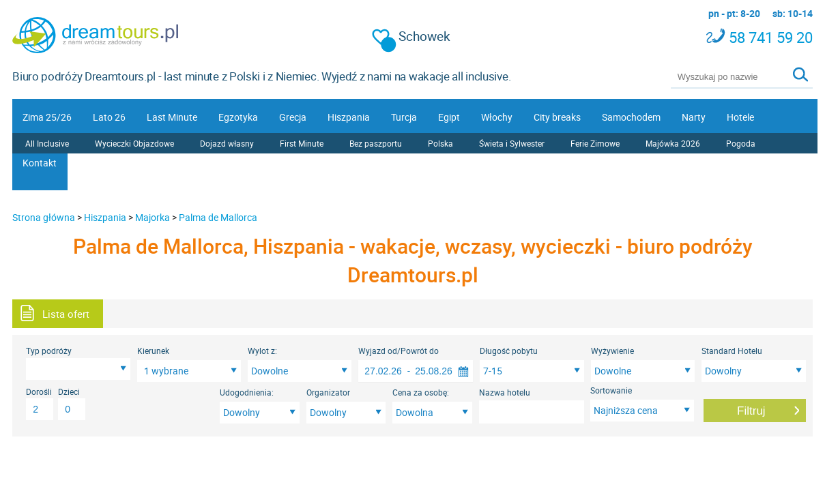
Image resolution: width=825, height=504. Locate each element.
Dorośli (39, 391)
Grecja (293, 117)
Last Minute (172, 117)
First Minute (302, 143)
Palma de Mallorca (218, 217)
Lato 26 (109, 117)
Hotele (740, 117)
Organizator (328, 392)
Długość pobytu (509, 351)
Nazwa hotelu (505, 392)
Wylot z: (262, 351)
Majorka (153, 217)
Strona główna (44, 217)
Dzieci (69, 391)
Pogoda (741, 143)
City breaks (557, 117)
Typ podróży (49, 351)
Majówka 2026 (673, 143)
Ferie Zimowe (595, 143)
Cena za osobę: (421, 392)
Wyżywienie (612, 351)
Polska (440, 143)
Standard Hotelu (732, 351)
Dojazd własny (227, 143)
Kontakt (40, 163)
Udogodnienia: (247, 392)
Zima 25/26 (47, 117)
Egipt (449, 117)
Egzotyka (238, 117)
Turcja (404, 117)
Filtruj (751, 411)
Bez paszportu (376, 143)
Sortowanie (611, 390)
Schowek (411, 36)
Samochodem (631, 117)
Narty (694, 117)
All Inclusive (47, 143)
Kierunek (153, 351)
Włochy (497, 117)
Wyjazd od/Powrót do (399, 351)
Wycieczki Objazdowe (134, 143)
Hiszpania (349, 117)
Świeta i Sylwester (512, 143)
